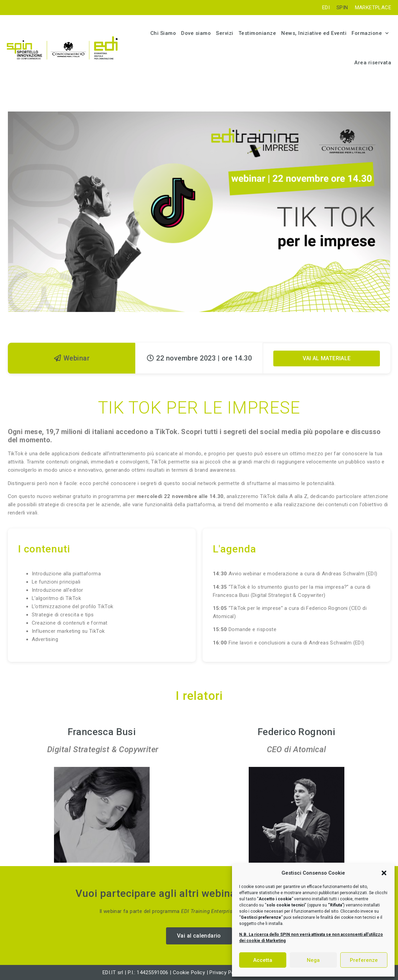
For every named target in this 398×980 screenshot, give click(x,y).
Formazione (370, 33)
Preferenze (364, 960)
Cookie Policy (189, 972)
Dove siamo (196, 33)
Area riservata (373, 63)
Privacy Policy (227, 972)
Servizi (225, 33)
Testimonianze (257, 33)
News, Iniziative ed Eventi (314, 33)
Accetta (263, 960)
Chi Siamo (163, 33)
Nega (313, 960)
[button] (384, 873)
